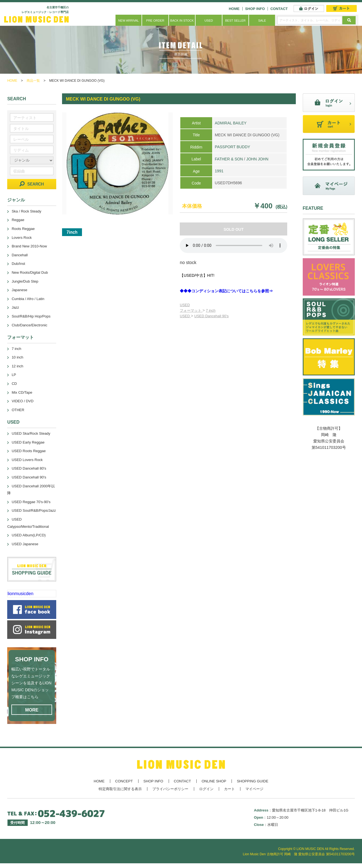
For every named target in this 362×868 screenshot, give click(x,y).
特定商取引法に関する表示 (120, 789)
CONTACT (279, 9)
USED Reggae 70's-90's (31, 502)
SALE (262, 21)
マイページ (254, 789)
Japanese (19, 290)
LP (14, 375)
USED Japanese (25, 544)
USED (209, 21)
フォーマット (191, 310)
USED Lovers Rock (27, 460)
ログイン (206, 789)
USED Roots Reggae (29, 451)
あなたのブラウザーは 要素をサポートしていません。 (233, 245)
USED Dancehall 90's (211, 316)
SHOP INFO (255, 9)
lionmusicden (20, 594)
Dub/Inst (18, 264)
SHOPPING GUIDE (252, 781)
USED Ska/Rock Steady (31, 433)
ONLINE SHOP (214, 781)
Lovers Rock (22, 238)
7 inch (211, 310)
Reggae (18, 220)
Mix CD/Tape (22, 392)
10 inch (17, 357)
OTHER (18, 410)
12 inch (17, 366)
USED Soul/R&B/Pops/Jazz (34, 510)
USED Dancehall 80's (29, 468)
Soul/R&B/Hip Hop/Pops (31, 316)
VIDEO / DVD (23, 401)
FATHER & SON (229, 159)
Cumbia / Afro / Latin (28, 299)
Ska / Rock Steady (26, 211)
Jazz (15, 307)
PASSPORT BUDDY (233, 147)
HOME (234, 9)
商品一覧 (33, 81)
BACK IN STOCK (182, 21)
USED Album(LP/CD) (29, 535)
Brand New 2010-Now (29, 246)
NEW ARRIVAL (129, 21)
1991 (219, 171)
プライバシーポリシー (170, 789)
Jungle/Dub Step (25, 281)
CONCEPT (124, 781)
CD (14, 384)
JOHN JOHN (257, 159)
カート (229, 789)
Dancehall (20, 255)
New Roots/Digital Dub (30, 272)
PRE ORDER (155, 21)
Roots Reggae (23, 229)
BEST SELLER (235, 21)
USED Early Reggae (28, 442)
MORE (32, 710)
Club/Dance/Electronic (29, 325)
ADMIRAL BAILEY (231, 123)
